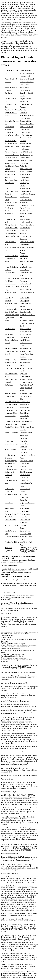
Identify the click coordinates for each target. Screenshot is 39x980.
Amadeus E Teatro (11, 158)
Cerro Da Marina (26, 312)
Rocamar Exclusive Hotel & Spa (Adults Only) (27, 323)
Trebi (7, 222)
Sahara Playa (24, 87)
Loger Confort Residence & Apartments (10, 208)
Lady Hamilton (25, 410)
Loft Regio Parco (11, 219)
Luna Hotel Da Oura (12, 368)
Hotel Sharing (25, 197)
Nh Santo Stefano (11, 152)
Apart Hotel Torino (26, 211)
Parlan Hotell (9, 508)
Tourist (7, 177)
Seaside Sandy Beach (27, 79)
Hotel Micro (24, 480)
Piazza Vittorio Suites (27, 225)
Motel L (8, 511)
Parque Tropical (25, 90)
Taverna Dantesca (26, 172)
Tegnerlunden (25, 405)
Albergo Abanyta (11, 225)
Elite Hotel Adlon (26, 472)
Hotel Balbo (24, 203)
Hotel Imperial (10, 174)
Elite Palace (24, 441)
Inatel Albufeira (25, 340)
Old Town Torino (11, 233)
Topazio (23, 306)
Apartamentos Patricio (12, 110)
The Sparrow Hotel (11, 525)
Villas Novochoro (26, 393)
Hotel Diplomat (25, 475)
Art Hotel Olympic (26, 155)
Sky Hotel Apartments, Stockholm (24, 497)
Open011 (8, 194)
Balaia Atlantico (25, 290)
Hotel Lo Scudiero (26, 222)
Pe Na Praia (9, 385)
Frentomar (23, 281)
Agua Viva (24, 374)
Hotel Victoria (25, 177)
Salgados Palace (25, 348)
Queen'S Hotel (25, 402)
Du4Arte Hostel (25, 376)
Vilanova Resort (10, 292)
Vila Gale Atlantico (11, 256)
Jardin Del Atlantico (12, 87)
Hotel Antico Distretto (27, 194)
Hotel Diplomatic (11, 144)
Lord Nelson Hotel (11, 410)
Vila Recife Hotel (26, 267)
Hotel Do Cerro (10, 329)
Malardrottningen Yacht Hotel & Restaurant (11, 464)
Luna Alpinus (24, 301)
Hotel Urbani (24, 149)
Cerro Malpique (25, 303)
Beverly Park (24, 101)
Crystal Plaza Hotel (11, 405)
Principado (24, 113)
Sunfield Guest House (12, 402)
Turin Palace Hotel (26, 169)
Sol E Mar (23, 259)
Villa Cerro (9, 354)
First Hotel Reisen (26, 469)
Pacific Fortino (25, 158)
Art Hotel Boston (11, 141)
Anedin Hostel (25, 508)
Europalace (9, 90)
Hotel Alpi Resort (26, 152)
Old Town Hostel (26, 534)
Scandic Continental (12, 433)
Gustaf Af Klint (25, 531)
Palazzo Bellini (25, 219)
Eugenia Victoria (26, 99)
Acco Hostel (24, 478)
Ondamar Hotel (10, 273)
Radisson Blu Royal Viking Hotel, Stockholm (12, 472)
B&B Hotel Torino (26, 200)
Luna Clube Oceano (12, 312)
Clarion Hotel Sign (11, 444)
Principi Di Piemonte (12, 155)
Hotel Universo (25, 174)
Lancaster (23, 141)
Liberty (7, 188)
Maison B (23, 233)
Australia (23, 110)
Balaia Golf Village (26, 278)
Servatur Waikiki (26, 121)
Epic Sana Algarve (26, 360)
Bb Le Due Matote (11, 203)
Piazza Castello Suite (12, 236)
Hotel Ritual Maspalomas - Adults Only (12, 135)
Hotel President (25, 146)
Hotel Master (24, 180)
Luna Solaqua (25, 337)
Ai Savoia (23, 166)
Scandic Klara (10, 441)
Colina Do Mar (25, 298)
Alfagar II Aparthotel (27, 247)
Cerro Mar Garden (11, 309)
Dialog (7, 478)
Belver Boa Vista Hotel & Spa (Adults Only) (12, 287)
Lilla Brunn (9, 503)
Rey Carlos (9, 93)
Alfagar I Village (11, 360)
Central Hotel (24, 413)
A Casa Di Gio (25, 228)
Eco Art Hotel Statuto (12, 191)
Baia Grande (24, 256)
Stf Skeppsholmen (11, 494)
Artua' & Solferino (26, 138)
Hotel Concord (25, 132)
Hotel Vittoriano (25, 191)
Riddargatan (9, 407)
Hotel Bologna (25, 188)
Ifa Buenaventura (26, 71)
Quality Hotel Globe (12, 427)
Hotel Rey (23, 231)
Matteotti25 (9, 214)
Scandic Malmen (11, 449)
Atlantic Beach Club (27, 124)
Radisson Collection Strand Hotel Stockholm (27, 435)
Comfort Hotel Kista (12, 542)
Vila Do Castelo (25, 351)
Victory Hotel (24, 407)
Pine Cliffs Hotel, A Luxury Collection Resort (27, 388)
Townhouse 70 (10, 172)
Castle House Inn (11, 520)
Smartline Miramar (26, 309)
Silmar (7, 320)
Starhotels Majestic (26, 144)
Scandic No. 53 (25, 511)
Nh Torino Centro (26, 135)
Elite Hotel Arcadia (26, 461)
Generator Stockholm (12, 537)
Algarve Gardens (26, 334)
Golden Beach (25, 270)
